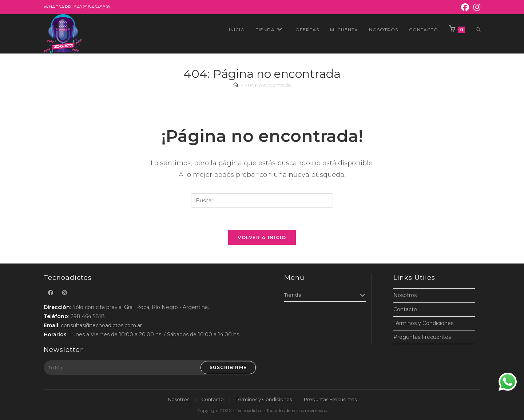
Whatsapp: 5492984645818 (77, 7)
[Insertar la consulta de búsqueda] (262, 201)
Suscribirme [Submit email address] (228, 367)
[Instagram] (476, 7)
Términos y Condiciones (423, 323)
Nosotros (405, 295)
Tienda (325, 295)
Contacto (405, 309)
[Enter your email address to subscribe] (150, 368)
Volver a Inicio (262, 237)
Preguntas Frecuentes (422, 337)
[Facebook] (465, 7)
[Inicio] (236, 85)
